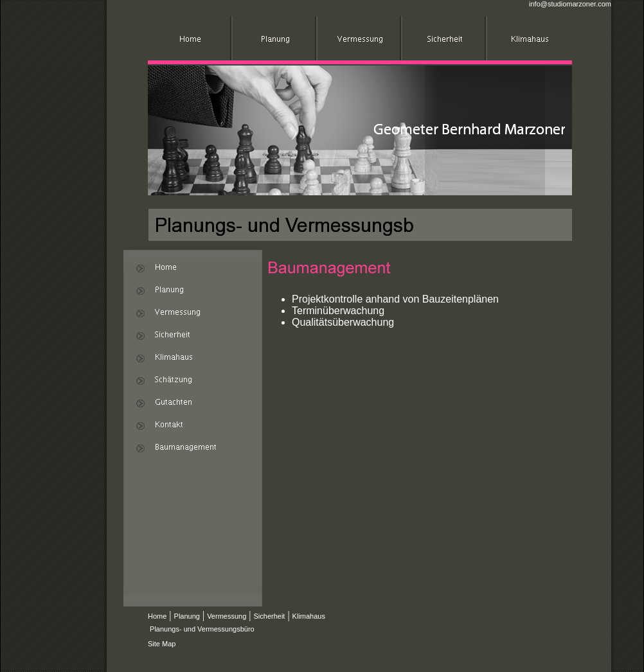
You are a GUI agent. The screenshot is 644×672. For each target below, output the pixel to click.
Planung (187, 616)
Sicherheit (269, 616)
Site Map (162, 644)
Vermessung (227, 616)
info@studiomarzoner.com (570, 4)
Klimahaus (309, 616)
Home (157, 616)
